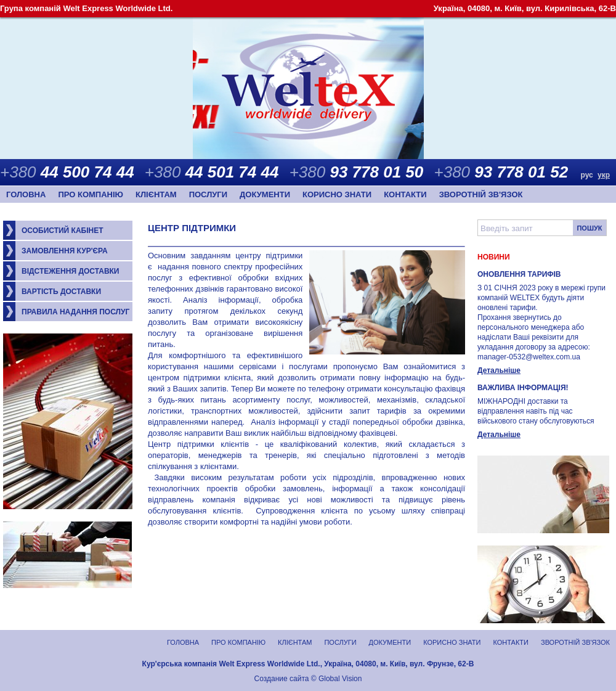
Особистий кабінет (63, 231)
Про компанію (91, 194)
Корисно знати (337, 194)
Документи (265, 194)
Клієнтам (156, 194)
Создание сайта (282, 679)
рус (587, 175)
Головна (26, 194)
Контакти (405, 194)
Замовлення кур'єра (65, 251)
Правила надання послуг (75, 312)
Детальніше (499, 370)
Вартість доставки (61, 292)
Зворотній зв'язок (481, 194)
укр (604, 175)
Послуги (208, 194)
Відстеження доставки (71, 271)
